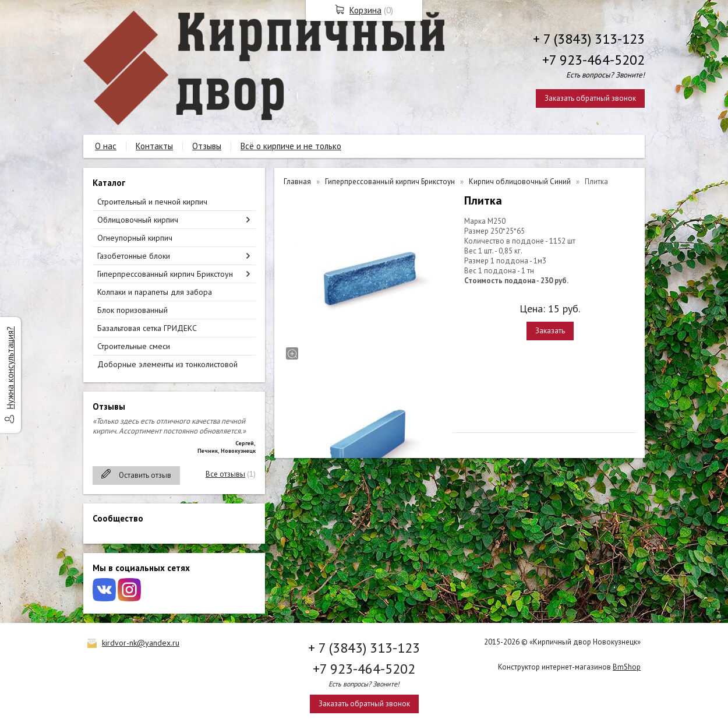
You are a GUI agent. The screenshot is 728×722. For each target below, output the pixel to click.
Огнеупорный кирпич (135, 238)
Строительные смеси (134, 346)
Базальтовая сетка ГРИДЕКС (147, 328)
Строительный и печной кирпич (152, 202)
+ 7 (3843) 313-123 (589, 39)
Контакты (154, 146)
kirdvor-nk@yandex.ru (141, 643)
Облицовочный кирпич (138, 220)
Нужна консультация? (10, 368)
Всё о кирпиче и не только (291, 146)
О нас (106, 146)
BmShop (627, 667)
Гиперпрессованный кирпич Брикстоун (165, 274)
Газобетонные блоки (134, 256)
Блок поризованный (132, 310)
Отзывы (207, 146)
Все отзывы (225, 474)
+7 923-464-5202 (593, 60)
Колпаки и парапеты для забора (155, 292)
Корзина (365, 10)
